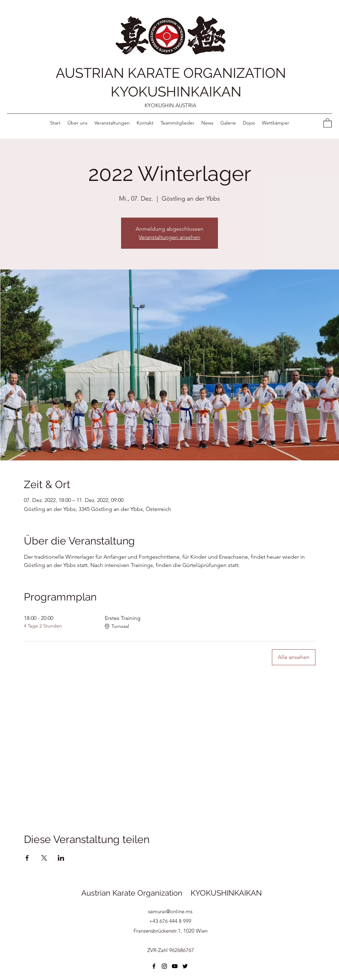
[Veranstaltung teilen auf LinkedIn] (61, 858)
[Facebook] (154, 966)
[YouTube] (175, 966)
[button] (328, 123)
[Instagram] (164, 966)
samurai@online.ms (170, 911)
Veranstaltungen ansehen (169, 237)
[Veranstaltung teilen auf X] (44, 858)
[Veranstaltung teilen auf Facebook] (27, 858)
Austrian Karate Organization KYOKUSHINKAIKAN (172, 893)
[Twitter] (185, 966)
